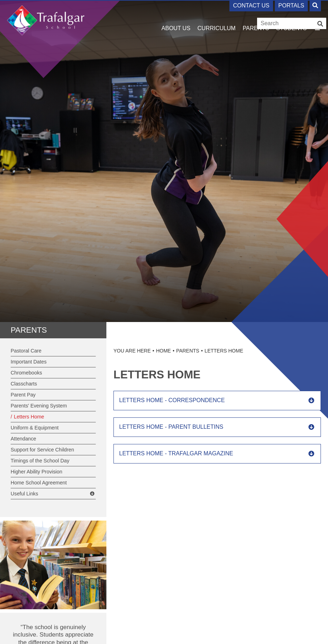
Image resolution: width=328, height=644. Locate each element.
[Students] (291, 18)
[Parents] (256, 18)
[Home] (46, 20)
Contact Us (251, 5)
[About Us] (176, 18)
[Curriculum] (217, 18)
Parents (29, 330)
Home (163, 351)
